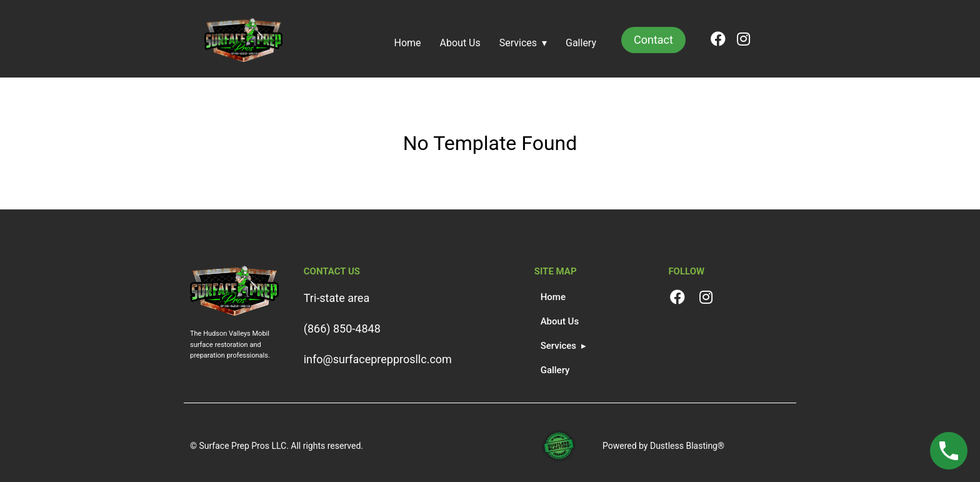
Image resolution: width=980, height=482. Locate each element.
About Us (460, 43)
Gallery (581, 43)
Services (518, 43)
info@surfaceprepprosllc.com (378, 359)
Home (408, 43)
